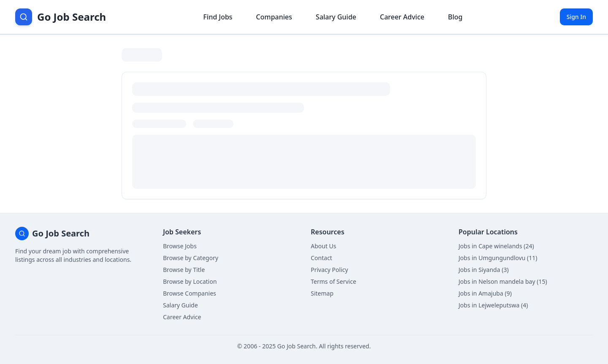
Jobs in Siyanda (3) (484, 270)
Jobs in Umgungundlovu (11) (498, 258)
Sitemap (322, 293)
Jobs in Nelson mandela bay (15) (503, 281)
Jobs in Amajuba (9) (485, 293)
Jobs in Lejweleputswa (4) (493, 305)
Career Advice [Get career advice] (402, 17)
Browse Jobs (180, 246)
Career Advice (182, 317)
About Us (323, 246)
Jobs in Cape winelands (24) (496, 246)
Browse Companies (190, 293)
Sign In (576, 17)
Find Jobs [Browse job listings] (218, 17)
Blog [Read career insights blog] (455, 17)
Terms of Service (334, 281)
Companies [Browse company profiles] (274, 17)
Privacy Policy (329, 270)
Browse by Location (190, 281)
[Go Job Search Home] (61, 17)
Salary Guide (180, 305)
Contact (322, 258)
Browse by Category (191, 258)
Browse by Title (184, 270)
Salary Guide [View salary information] (336, 17)
